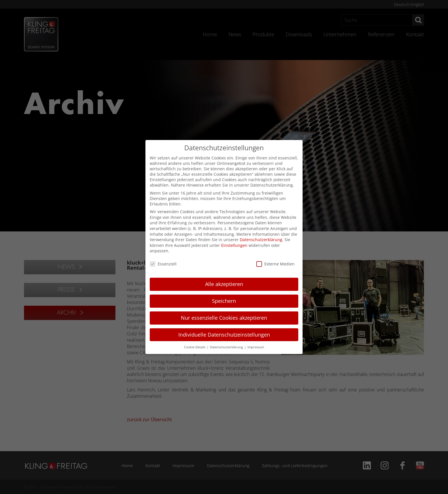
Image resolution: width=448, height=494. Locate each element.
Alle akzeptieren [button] (224, 284)
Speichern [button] (224, 301)
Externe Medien (275, 264)
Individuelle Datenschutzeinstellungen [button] (224, 335)
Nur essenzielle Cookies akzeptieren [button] (224, 318)
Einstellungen (234, 245)
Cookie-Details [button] (195, 347)
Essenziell (163, 264)
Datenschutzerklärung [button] (227, 347)
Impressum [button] (256, 347)
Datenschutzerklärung (261, 240)
